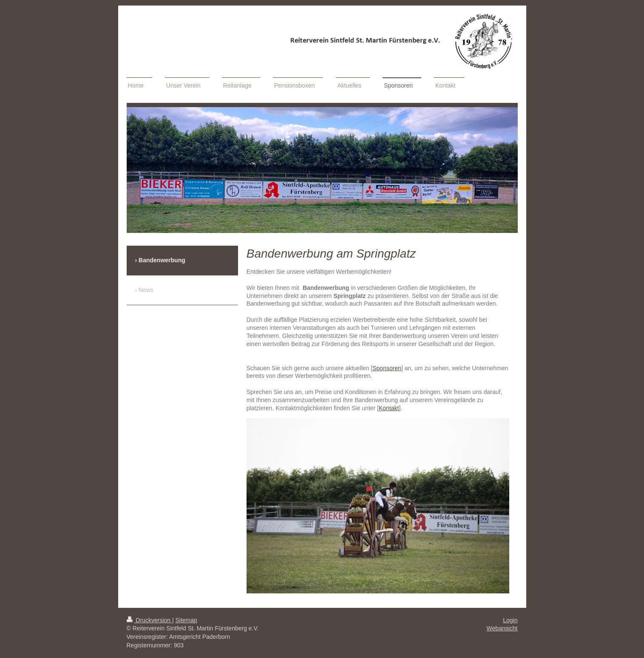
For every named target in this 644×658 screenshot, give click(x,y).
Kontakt (389, 408)
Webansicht (502, 628)
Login (510, 620)
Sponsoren (387, 368)
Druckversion (149, 620)
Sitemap (186, 620)
